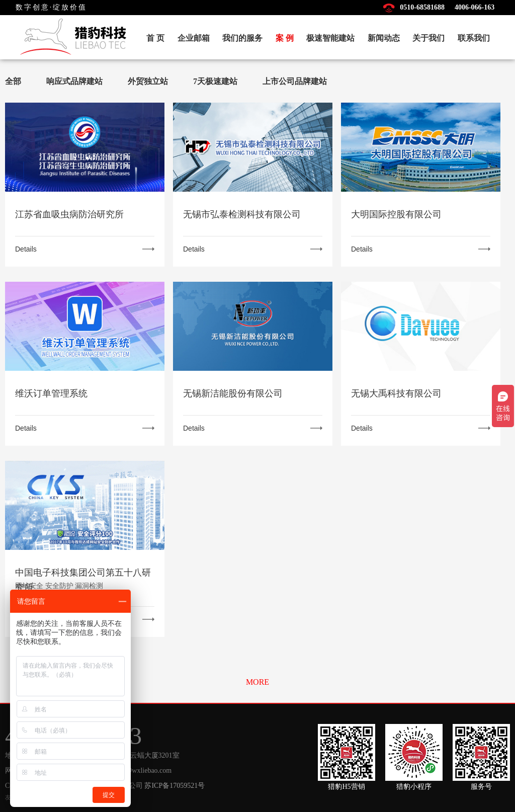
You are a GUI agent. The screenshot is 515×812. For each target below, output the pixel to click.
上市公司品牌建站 (295, 81)
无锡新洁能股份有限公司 (233, 393)
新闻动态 (384, 38)
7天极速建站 (215, 81)
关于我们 (428, 38)
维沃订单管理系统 (51, 393)
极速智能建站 (330, 38)
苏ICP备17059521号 (175, 786)
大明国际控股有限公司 (396, 214)
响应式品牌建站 (74, 81)
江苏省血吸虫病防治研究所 (69, 214)
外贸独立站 (148, 81)
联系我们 (474, 38)
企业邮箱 (194, 38)
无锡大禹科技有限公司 (396, 393)
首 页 (155, 38)
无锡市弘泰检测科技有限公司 (242, 214)
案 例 (285, 38)
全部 (13, 81)
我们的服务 (242, 38)
